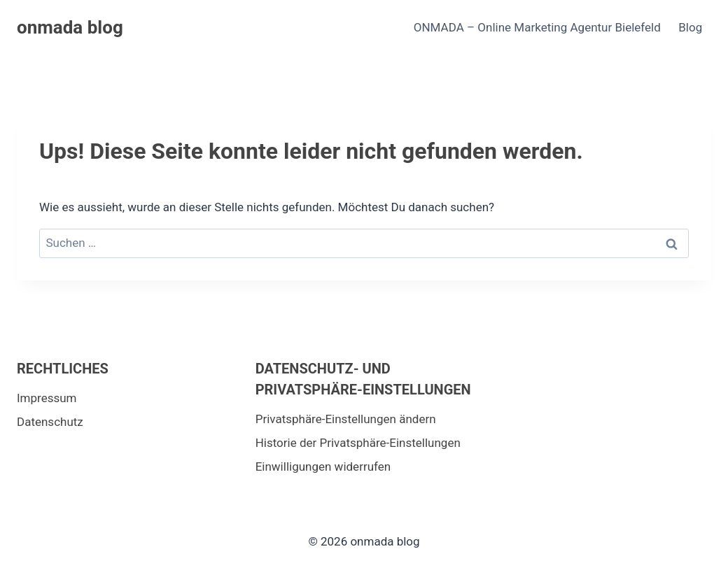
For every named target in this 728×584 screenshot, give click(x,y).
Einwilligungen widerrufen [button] (323, 467)
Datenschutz (50, 422)
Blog (690, 27)
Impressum (47, 398)
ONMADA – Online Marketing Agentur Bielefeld (537, 27)
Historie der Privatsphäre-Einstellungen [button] (358, 443)
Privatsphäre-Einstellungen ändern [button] (346, 419)
